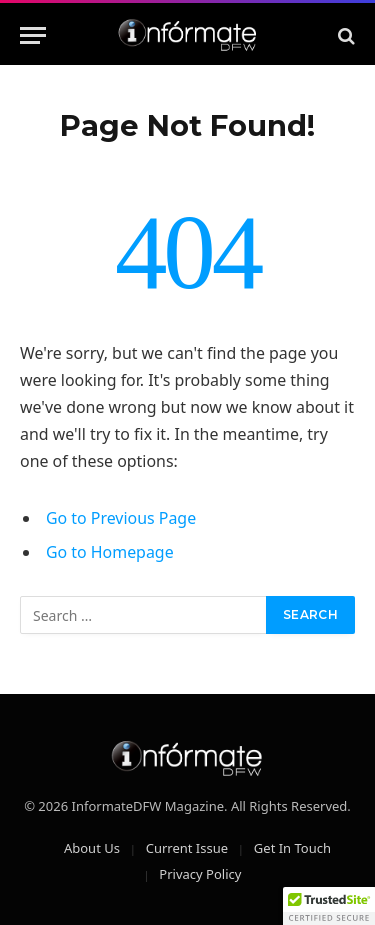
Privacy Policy (200, 874)
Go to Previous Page (121, 518)
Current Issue (187, 848)
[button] (329, 906)
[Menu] (33, 35)
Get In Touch (292, 848)
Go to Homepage (110, 552)
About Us (92, 848)
